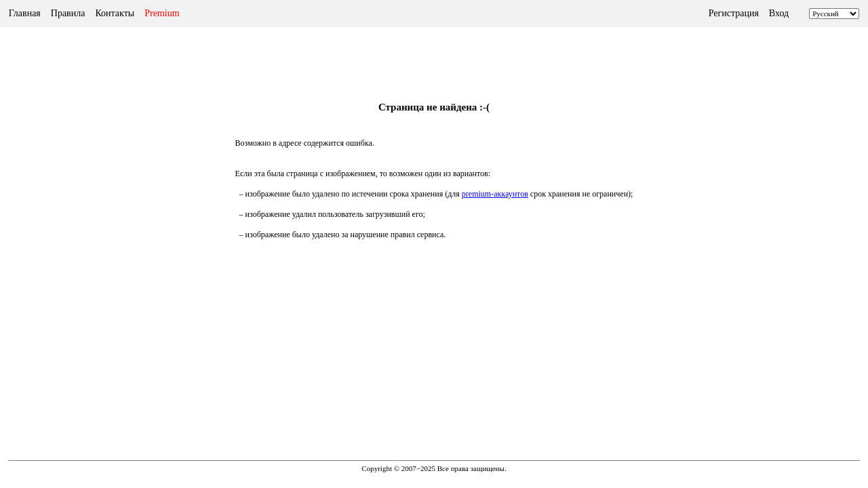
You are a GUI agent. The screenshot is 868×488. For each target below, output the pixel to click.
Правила (68, 13)
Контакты (115, 13)
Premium (162, 13)
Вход (779, 13)
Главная (25, 13)
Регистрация (734, 13)
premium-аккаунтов (495, 194)
